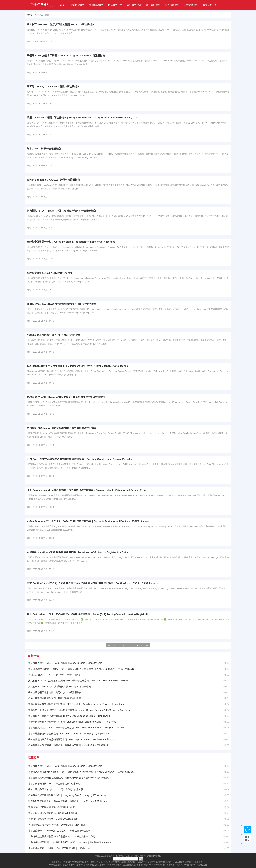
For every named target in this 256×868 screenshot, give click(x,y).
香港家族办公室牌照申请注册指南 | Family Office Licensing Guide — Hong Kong (69, 716)
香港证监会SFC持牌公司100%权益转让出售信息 (53, 813)
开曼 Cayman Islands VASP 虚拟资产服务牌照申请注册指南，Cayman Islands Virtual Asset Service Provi (87, 490)
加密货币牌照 (172, 5)
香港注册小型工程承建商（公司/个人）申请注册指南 (55, 692)
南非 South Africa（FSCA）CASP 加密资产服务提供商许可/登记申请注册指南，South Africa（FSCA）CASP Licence (93, 583)
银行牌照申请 (134, 5)
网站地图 (157, 856)
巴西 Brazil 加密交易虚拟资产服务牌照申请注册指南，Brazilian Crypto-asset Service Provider (80, 459)
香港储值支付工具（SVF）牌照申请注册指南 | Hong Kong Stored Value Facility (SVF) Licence (76, 728)
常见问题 (148, 856)
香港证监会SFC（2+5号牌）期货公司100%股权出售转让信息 (59, 831)
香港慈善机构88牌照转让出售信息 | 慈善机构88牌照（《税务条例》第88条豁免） (70, 745)
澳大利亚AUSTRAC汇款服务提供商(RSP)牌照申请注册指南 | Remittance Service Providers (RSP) (78, 681)
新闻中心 (139, 856)
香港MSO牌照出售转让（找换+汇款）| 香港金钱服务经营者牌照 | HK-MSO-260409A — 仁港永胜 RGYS (81, 669)
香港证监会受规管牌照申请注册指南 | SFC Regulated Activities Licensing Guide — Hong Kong (76, 704)
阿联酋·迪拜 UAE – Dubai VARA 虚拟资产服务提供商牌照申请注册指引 (66, 397)
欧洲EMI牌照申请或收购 (155, 865)
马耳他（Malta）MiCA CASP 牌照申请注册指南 (53, 87)
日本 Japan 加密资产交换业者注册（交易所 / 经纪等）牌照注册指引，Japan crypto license (77, 366)
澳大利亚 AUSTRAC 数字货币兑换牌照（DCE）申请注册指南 (61, 24)
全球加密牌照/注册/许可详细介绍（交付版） (51, 273)
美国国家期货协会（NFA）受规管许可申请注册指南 (54, 675)
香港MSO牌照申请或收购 (110, 865)
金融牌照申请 (69, 865)
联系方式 (129, 856)
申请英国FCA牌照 (175, 865)
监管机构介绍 (210, 5)
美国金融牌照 (96, 5)
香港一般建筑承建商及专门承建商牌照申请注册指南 (55, 698)
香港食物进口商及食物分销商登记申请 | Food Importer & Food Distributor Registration (72, 739)
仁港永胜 (120, 856)
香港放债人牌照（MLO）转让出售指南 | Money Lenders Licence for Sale (65, 663)
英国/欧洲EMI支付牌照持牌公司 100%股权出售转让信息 (57, 825)
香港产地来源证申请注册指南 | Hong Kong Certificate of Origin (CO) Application (68, 734)
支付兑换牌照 (191, 5)
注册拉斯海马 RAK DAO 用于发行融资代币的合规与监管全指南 (61, 304)
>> (147, 645)
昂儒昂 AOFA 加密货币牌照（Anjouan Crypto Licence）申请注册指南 (66, 55)
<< (109, 645)
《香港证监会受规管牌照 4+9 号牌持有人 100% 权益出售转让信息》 (63, 836)
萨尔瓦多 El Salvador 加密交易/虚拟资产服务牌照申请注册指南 (62, 428)
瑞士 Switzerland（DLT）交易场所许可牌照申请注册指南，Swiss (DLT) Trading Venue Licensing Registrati (87, 614)
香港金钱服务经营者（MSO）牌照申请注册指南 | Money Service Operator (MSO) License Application (80, 710)
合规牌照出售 (115, 5)
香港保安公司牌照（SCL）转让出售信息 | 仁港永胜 (54, 784)
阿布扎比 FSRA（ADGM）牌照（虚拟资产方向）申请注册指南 (61, 211)
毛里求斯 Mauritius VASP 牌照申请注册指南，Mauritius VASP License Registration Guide (78, 552)
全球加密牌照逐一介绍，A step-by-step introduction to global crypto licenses (71, 242)
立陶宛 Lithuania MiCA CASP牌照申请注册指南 (53, 180)
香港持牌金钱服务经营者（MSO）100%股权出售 (53, 819)
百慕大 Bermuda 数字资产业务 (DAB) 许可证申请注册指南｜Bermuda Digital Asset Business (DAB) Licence (88, 521)
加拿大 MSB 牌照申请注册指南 (44, 149)
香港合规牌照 (77, 5)
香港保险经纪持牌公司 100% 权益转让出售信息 (52, 807)
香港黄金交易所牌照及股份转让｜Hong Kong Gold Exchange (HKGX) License (68, 795)
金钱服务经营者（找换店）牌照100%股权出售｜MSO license (59, 848)
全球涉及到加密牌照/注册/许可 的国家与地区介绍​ (54, 335)
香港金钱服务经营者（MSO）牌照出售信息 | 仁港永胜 (56, 789)
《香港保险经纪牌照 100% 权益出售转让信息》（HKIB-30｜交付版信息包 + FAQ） (71, 842)
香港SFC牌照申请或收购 (87, 865)
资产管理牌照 (153, 5)
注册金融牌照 (41, 5)
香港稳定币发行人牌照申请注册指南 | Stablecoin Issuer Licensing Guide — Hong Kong (72, 722)
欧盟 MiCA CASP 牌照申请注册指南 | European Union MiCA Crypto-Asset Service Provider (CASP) (83, 118)
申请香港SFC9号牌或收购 (195, 865)
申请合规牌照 (55, 865)
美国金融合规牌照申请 (133, 865)
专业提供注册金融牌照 (105, 856)
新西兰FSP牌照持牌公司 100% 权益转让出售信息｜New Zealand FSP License (68, 801)
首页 (62, 5)
